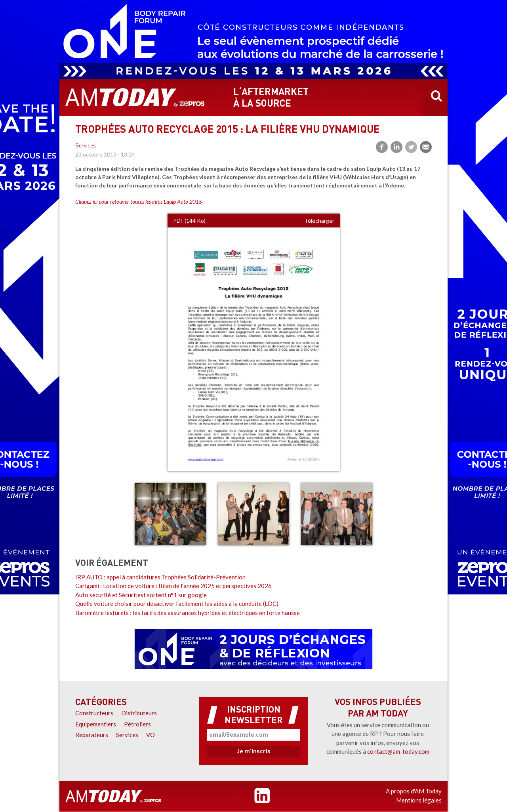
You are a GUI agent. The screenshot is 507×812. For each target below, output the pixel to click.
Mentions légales (419, 800)
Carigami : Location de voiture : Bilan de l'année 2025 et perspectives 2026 (173, 586)
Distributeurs (139, 713)
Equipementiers (96, 724)
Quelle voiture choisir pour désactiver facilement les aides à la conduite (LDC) (177, 604)
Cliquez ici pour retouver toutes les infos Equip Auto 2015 (139, 202)
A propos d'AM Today (414, 791)
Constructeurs (94, 713)
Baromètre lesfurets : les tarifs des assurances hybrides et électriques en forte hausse (188, 613)
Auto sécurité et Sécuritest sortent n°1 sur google (141, 595)
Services (86, 146)
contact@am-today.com (398, 751)
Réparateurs (92, 735)
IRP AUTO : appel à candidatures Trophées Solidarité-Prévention (160, 577)
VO (151, 735)
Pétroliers (137, 724)
